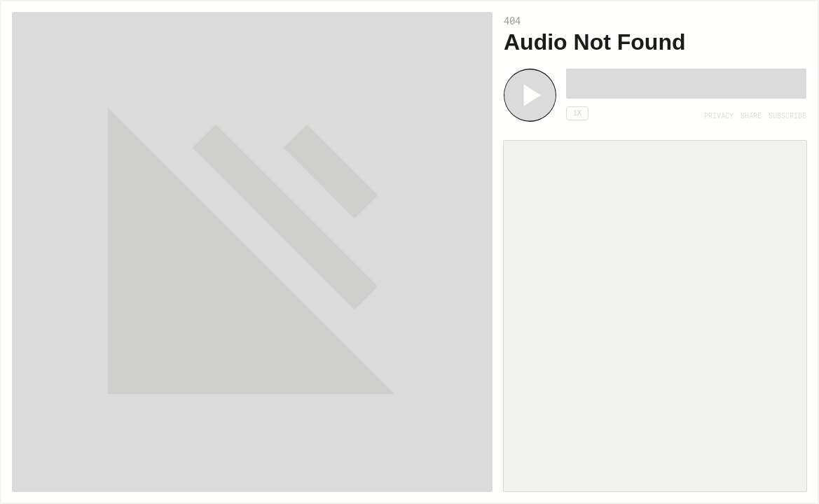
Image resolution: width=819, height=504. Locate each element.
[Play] (530, 95)
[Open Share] (751, 116)
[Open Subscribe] (787, 116)
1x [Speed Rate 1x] (577, 113)
